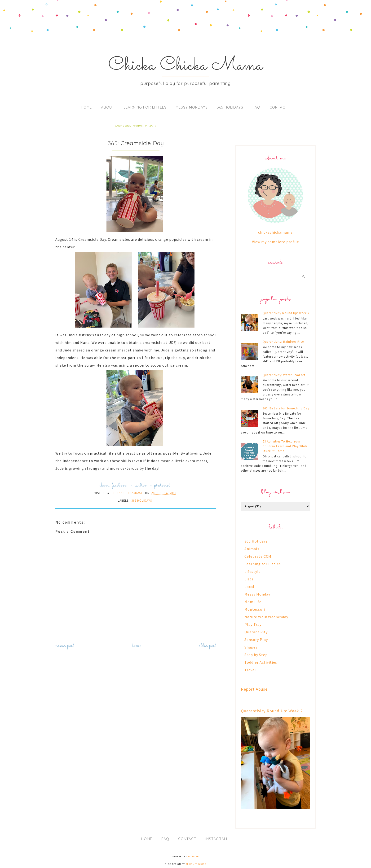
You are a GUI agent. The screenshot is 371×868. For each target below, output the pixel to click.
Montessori (255, 609)
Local (249, 587)
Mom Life (253, 602)
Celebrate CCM (258, 556)
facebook (119, 485)
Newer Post (65, 646)
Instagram (216, 839)
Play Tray (253, 624)
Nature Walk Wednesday (266, 617)
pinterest (162, 485)
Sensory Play (256, 640)
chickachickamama (275, 232)
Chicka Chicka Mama (186, 66)
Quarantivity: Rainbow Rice (283, 342)
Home (86, 107)
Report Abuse (254, 689)
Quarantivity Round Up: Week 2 (286, 313)
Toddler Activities (261, 662)
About (108, 107)
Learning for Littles (145, 107)
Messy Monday (257, 594)
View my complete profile (276, 242)
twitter (141, 485)
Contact (278, 107)
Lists (249, 579)
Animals (252, 549)
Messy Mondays (192, 107)
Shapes (251, 647)
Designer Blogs (196, 864)
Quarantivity (256, 632)
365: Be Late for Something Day (286, 408)
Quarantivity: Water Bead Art (284, 375)
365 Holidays (230, 107)
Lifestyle (253, 571)
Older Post (208, 646)
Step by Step (256, 655)
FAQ (256, 107)
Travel (250, 670)
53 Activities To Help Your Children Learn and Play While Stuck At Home (285, 446)
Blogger (193, 857)
